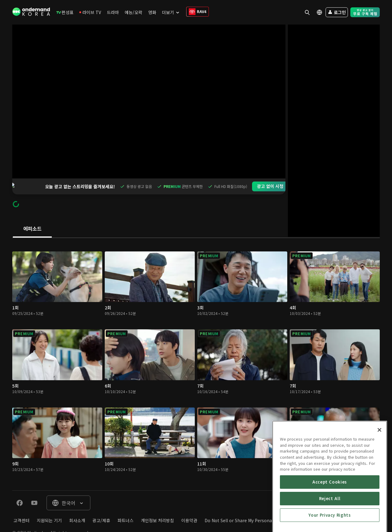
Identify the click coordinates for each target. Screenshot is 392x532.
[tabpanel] (196, 348)
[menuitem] (65, 12)
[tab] (32, 213)
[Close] (379, 474)
